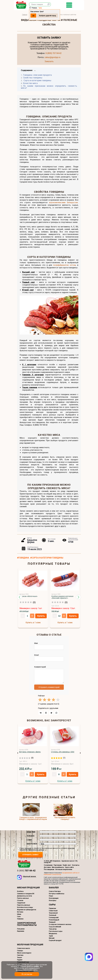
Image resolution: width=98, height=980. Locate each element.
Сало (19, 916)
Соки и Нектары (55, 891)
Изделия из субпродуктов (27, 910)
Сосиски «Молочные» (29, 596)
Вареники (21, 931)
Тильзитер (53, 929)
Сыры (52, 905)
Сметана (20, 955)
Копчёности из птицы (25, 907)
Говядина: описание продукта (37, 75)
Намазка (20, 919)
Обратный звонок (29, 876)
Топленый (53, 915)
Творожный (53, 913)
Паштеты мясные (24, 905)
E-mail (29, 840)
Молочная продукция (30, 944)
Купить (41, 616)
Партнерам (58, 865)
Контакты (76, 865)
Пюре (51, 896)
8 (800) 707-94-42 (54, 53)
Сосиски (20, 900)
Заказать (49, 61)
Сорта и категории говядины (37, 80)
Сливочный (53, 911)
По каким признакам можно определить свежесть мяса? (49, 87)
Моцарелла (53, 933)
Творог (20, 957)
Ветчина (20, 912)
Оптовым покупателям (64, 869)
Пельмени (21, 929)
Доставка (47, 867)
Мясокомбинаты (58, 867)
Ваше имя (31, 832)
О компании (48, 865)
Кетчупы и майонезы (57, 894)
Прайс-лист (67, 865)
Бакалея (54, 887)
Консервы (53, 900)
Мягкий (52, 938)
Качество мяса (30, 83)
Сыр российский (55, 927)
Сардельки (21, 903)
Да (37, 16)
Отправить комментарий (49, 687)
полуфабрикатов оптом (64, 265)
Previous (18, 753)
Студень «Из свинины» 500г (63, 752)
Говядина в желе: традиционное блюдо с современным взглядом (33, 818)
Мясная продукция (28, 887)
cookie (36, 966)
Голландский (54, 917)
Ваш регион (32, 844)
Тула (43, 8)
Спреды (20, 950)
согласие (28, 848)
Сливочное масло (24, 948)
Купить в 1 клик (33, 622)
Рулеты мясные (23, 898)
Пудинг (20, 960)
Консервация (54, 898)
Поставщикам (49, 869)
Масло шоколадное (24, 953)
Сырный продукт (55, 940)
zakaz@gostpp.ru (52, 57)
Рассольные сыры (56, 931)
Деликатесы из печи (24, 896)
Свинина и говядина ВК (26, 894)
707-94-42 (26, 870)
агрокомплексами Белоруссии (63, 202)
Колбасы (20, 891)
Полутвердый (54, 920)
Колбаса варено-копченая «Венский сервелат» (62, 597)
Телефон (31, 836)
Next (80, 753)
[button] (20, 597)
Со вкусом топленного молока (60, 924)
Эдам (51, 936)
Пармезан (52, 908)
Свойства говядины (33, 78)
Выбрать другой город (51, 16)
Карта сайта (69, 867)
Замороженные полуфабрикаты (27, 924)
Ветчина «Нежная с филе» (30, 752)
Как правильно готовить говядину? (65, 818)
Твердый (52, 922)
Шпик (19, 914)
